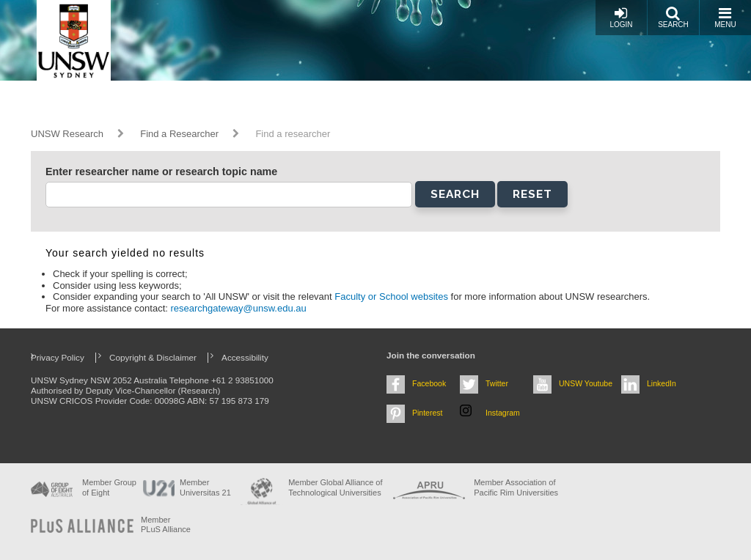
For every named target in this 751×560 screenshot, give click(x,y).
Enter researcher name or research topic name (161, 172)
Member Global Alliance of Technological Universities (335, 487)
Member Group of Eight (109, 487)
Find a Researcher (179, 134)
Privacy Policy (58, 357)
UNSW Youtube (586, 383)
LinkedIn (662, 383)
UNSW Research (67, 134)
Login (621, 17)
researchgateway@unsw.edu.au (239, 308)
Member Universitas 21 (205, 487)
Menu (725, 17)
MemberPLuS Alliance (166, 524)
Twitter (497, 383)
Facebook (429, 383)
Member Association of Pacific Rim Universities (516, 487)
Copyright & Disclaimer (153, 357)
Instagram (503, 413)
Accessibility (245, 357)
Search (673, 17)
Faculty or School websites (392, 296)
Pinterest (428, 413)
